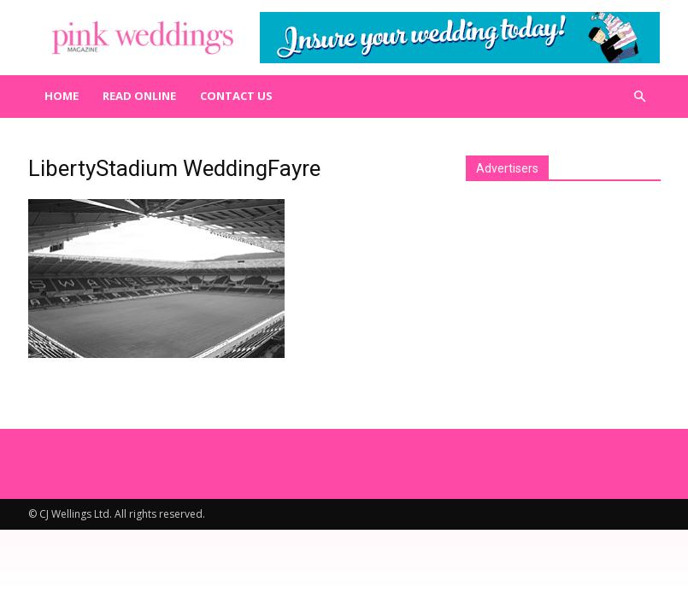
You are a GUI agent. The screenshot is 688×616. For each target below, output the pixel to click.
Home (62, 96)
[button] (640, 97)
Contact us (236, 96)
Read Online (139, 96)
